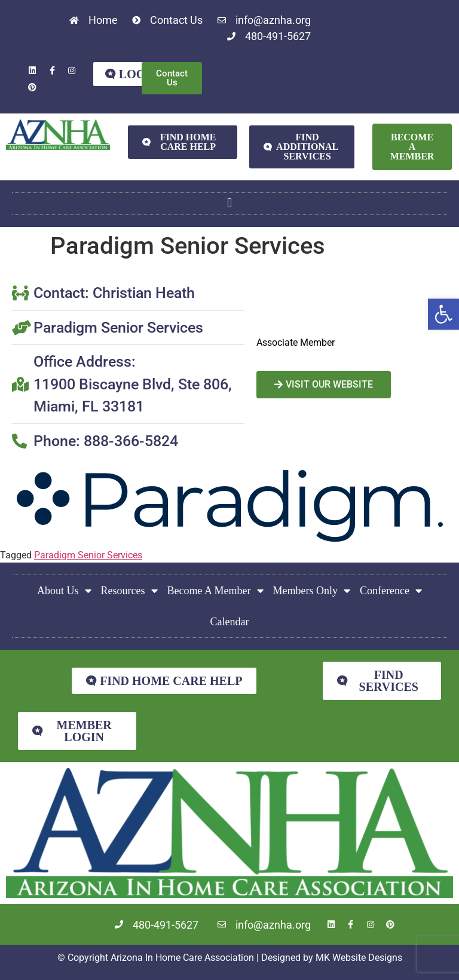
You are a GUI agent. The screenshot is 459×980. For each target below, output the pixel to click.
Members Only (312, 591)
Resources (129, 591)
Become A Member (215, 591)
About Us (64, 591)
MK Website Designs (359, 958)
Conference (391, 591)
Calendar (230, 622)
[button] (443, 314)
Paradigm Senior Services (88, 555)
